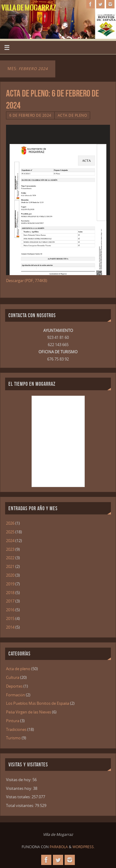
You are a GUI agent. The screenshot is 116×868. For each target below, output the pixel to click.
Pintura (13, 721)
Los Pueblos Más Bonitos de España (38, 703)
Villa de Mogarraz (29, 8)
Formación (15, 695)
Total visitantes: (20, 806)
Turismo (13, 738)
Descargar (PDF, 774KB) (27, 281)
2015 (10, 619)
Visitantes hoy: (20, 788)
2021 (10, 567)
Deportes (14, 686)
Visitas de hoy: (19, 780)
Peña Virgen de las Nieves (28, 712)
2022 (10, 558)
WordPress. (84, 847)
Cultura (13, 678)
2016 (10, 610)
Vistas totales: (19, 797)
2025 (10, 532)
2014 (10, 627)
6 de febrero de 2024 (30, 115)
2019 (10, 584)
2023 (10, 549)
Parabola (59, 847)
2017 (10, 601)
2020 (10, 575)
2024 (10, 541)
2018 (10, 593)
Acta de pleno (72, 115)
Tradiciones (16, 730)
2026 (10, 523)
